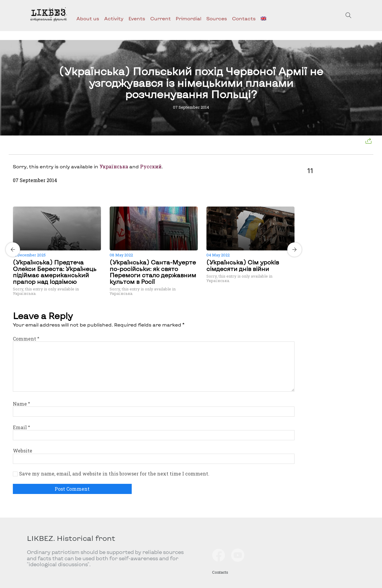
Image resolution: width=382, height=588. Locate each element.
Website (23, 451)
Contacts (244, 18)
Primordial (188, 18)
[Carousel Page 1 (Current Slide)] (152, 206)
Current (161, 18)
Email (21, 427)
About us (88, 18)
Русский (151, 166)
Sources (217, 18)
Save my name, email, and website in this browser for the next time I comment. (114, 474)
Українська (114, 166)
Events (137, 18)
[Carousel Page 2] (156, 206)
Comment (26, 339)
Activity (114, 18)
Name (21, 404)
